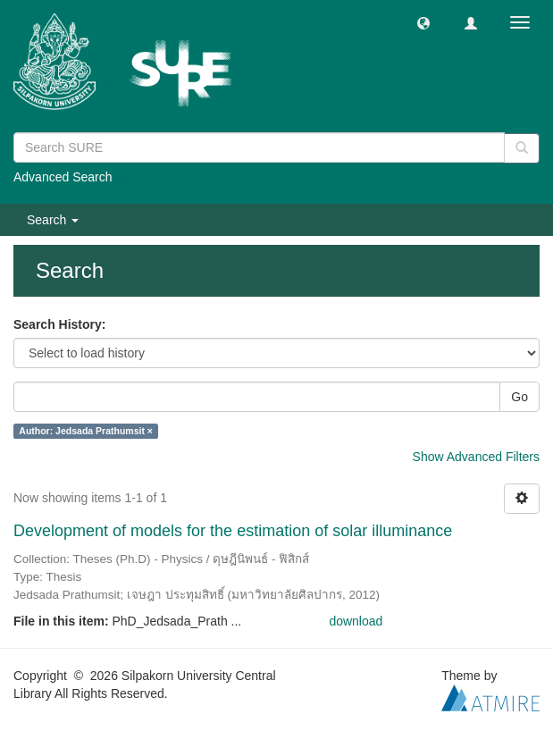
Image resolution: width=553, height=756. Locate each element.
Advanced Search (63, 177)
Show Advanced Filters (476, 457)
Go (519, 397)
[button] (423, 22)
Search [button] (53, 220)
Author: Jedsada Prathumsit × (86, 431)
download (356, 621)
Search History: (59, 324)
